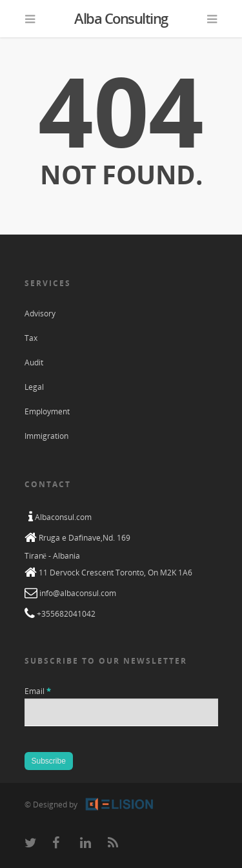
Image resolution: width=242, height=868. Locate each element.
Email (38, 691)
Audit (34, 362)
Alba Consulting (121, 18)
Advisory (40, 313)
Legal (34, 387)
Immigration (46, 436)
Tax (31, 338)
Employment (47, 411)
